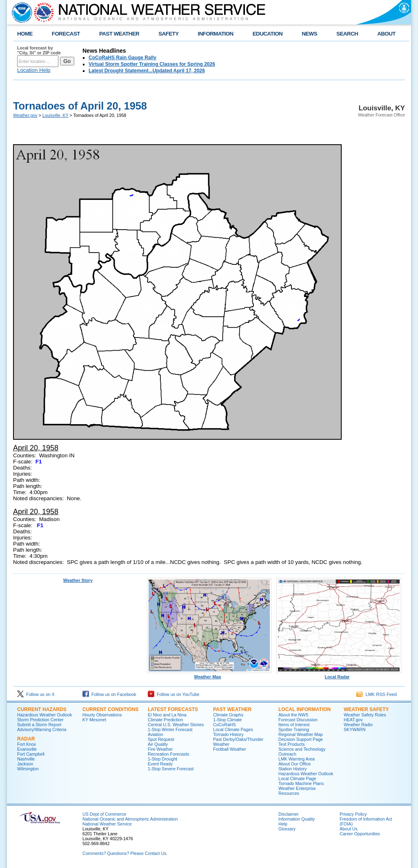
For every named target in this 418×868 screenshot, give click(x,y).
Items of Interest (294, 725)
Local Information (305, 709)
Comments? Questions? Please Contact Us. (125, 853)
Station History (292, 769)
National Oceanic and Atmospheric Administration (130, 819)
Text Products (292, 744)
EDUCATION (268, 34)
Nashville (26, 759)
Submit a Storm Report (39, 725)
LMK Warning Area (297, 759)
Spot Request (161, 739)
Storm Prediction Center (40, 720)
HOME (25, 34)
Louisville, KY (56, 115)
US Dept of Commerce (104, 814)
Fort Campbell (31, 754)
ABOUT (386, 34)
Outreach (287, 754)
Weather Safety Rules (365, 715)
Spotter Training (294, 729)
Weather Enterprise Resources (297, 791)
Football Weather (230, 749)
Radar (26, 739)
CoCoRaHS (225, 725)
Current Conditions (110, 709)
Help (283, 824)
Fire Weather (160, 749)
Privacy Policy (353, 814)
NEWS (309, 34)
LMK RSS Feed (377, 694)
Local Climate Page (297, 779)
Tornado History (228, 734)
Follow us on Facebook (109, 694)
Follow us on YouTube (173, 694)
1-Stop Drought (162, 759)
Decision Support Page (301, 739)
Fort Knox (27, 744)
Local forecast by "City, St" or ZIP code (39, 50)
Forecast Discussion (298, 720)
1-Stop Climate (227, 720)
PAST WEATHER (119, 34)
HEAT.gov (353, 720)
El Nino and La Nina (167, 715)
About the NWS (293, 715)
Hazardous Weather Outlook (44, 715)
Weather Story (78, 580)
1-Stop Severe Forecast (171, 769)
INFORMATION (216, 34)
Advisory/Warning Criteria (42, 729)
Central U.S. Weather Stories (176, 725)
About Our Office (295, 764)
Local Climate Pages (233, 729)
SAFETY (168, 34)
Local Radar (339, 675)
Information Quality (297, 819)
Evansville (27, 749)
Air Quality (158, 744)
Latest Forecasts (173, 709)
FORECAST (66, 34)
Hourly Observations (102, 715)
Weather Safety (366, 709)
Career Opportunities (360, 834)
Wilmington (28, 769)
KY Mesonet (94, 720)
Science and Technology (302, 749)
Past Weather (232, 709)
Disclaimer (289, 814)
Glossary (287, 829)
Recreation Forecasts (168, 754)
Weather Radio (358, 725)
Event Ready (160, 764)
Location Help (34, 70)
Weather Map (209, 675)
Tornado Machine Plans (301, 783)
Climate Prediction (165, 720)
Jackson (25, 764)
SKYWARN (355, 729)
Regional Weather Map (301, 734)
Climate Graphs (228, 715)
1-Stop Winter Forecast (170, 729)
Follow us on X (36, 694)
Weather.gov (25, 115)
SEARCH (347, 34)
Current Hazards (42, 709)
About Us (349, 829)
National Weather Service (107, 824)
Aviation (156, 734)
